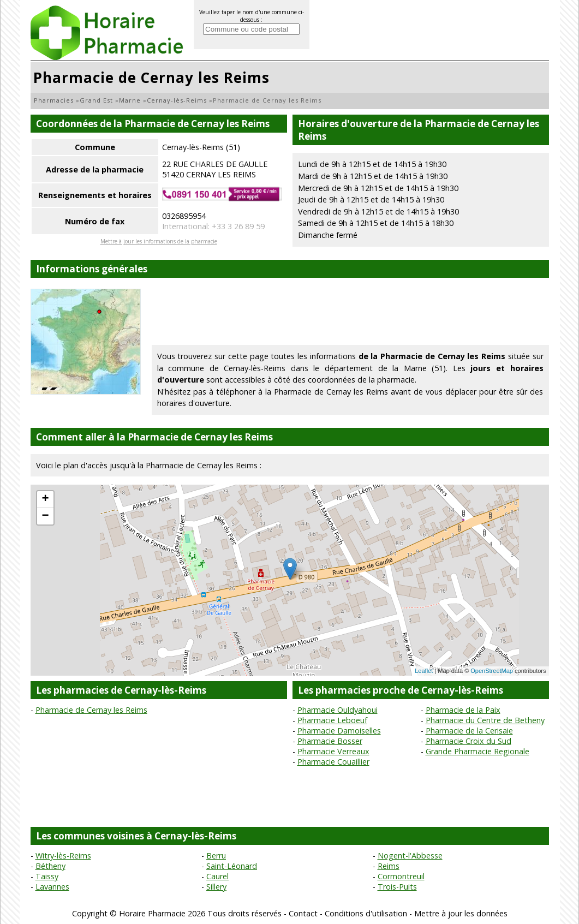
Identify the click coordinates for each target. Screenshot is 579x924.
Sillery (216, 887)
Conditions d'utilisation (366, 913)
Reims (389, 866)
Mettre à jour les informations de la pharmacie (159, 241)
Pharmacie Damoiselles (339, 731)
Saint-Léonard (232, 866)
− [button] (45, 516)
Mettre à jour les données (461, 913)
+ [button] (45, 499)
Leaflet (424, 671)
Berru (216, 856)
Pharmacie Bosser (330, 741)
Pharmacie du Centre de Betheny (485, 720)
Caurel (217, 876)
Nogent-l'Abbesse (410, 856)
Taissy (47, 876)
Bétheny (50, 866)
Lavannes (52, 887)
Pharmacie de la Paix (463, 710)
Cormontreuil (401, 876)
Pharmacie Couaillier (333, 762)
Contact (303, 913)
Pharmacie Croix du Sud (468, 741)
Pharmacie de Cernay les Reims (91, 710)
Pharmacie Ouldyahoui (338, 710)
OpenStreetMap (492, 671)
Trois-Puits (397, 887)
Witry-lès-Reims (63, 856)
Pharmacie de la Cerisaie (469, 731)
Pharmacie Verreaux (333, 751)
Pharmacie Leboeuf (332, 720)
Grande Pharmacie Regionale (477, 751)
